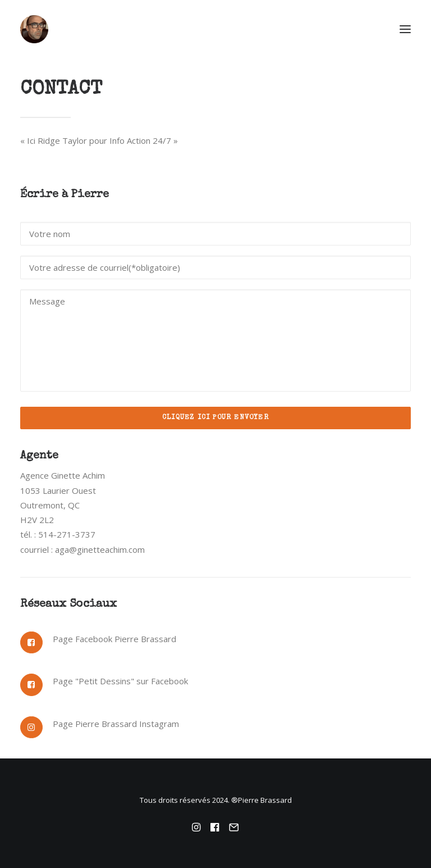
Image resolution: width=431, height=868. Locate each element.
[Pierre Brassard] (215, 29)
